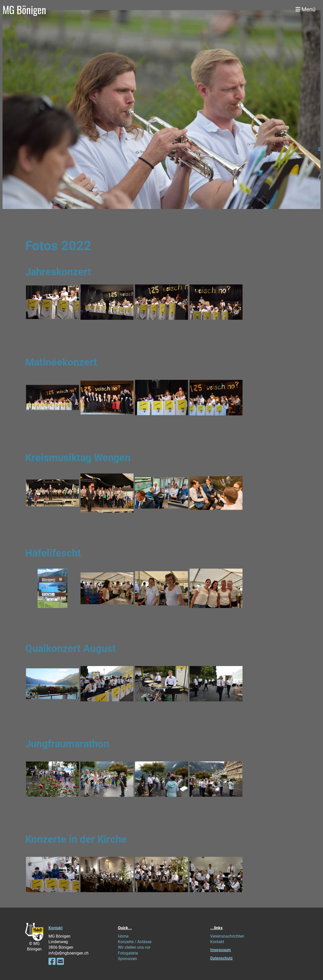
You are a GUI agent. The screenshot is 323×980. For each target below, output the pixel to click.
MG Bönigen (24, 10)
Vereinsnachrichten (227, 936)
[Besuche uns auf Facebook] (52, 962)
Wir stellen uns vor (134, 947)
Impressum (221, 950)
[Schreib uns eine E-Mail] (60, 962)
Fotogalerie (128, 953)
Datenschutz (221, 958)
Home (123, 936)
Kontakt (56, 928)
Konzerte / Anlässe (135, 942)
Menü (305, 9)
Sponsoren (127, 959)
